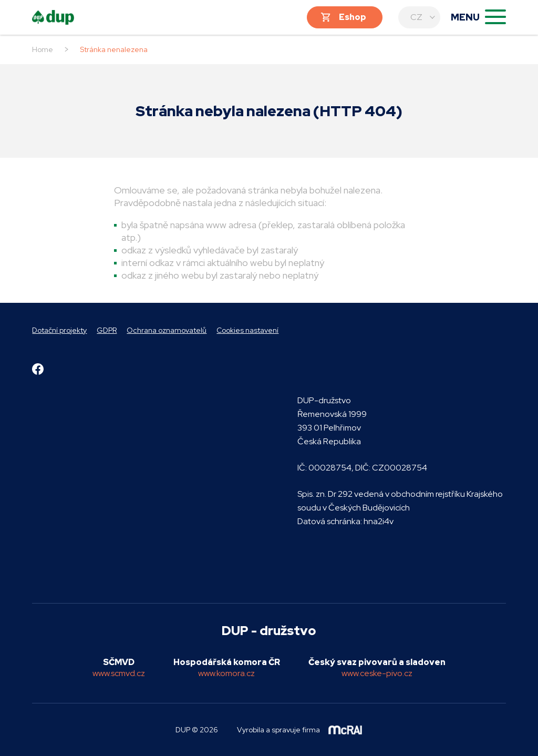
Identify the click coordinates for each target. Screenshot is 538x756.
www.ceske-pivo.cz (377, 673)
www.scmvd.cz (119, 673)
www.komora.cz (226, 673)
